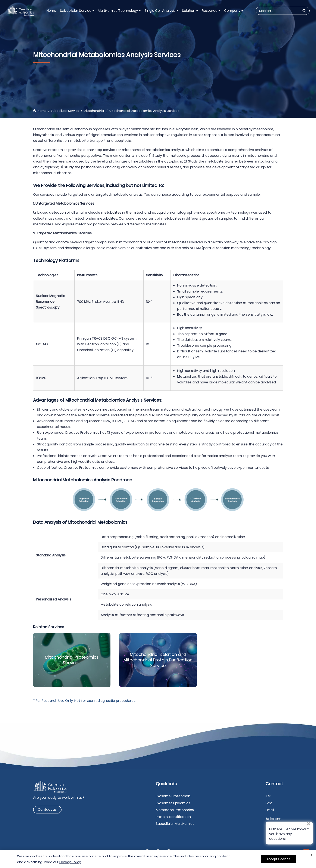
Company (232, 11)
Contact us (47, 810)
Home (51, 11)
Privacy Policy (70, 862)
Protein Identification (173, 817)
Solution (189, 11)
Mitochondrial (94, 111)
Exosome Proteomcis (173, 796)
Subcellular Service (76, 11)
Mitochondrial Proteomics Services (72, 660)
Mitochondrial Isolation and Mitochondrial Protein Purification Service (158, 660)
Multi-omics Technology (118, 11)
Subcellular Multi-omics (175, 824)
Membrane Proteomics (175, 810)
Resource (210, 11)
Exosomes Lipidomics (173, 803)
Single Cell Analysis (160, 11)
